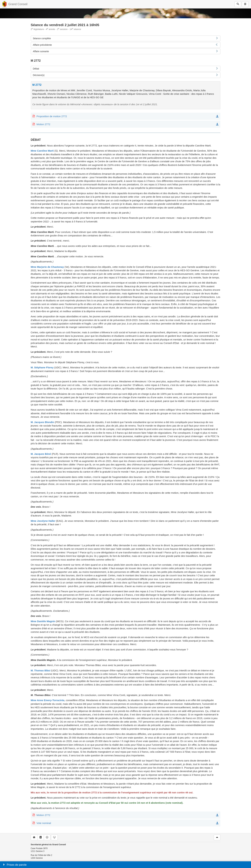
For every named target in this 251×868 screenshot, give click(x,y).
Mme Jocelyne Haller (43, 521)
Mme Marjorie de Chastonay (47, 267)
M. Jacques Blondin (42, 422)
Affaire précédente (42, 45)
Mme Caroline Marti (42, 151)
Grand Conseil (18, 4)
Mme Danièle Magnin (43, 621)
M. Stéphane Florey (42, 367)
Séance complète (42, 38)
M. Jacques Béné (41, 454)
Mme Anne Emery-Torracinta (48, 700)
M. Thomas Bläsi (41, 670)
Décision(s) (39, 75)
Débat (36, 69)
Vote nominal (44, 823)
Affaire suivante (41, 51)
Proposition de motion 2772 (52, 116)
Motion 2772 (43, 124)
